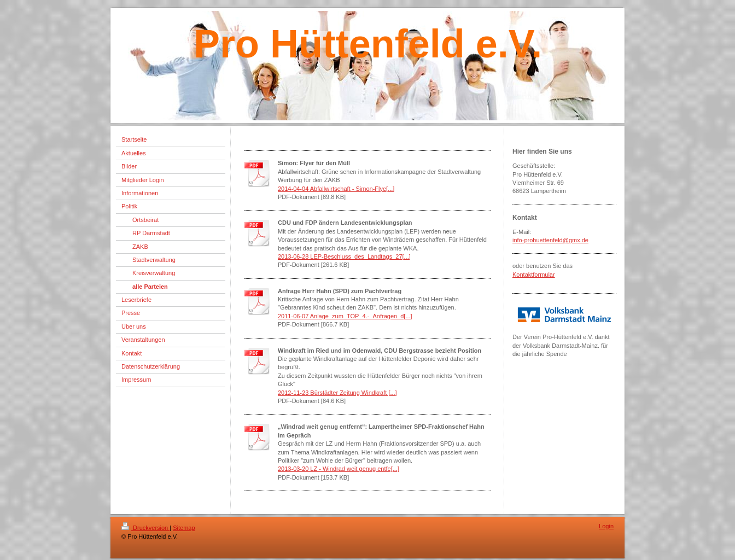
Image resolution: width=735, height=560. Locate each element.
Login (606, 526)
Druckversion (145, 528)
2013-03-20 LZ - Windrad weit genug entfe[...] (339, 469)
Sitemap (184, 528)
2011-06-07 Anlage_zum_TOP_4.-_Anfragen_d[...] (345, 316)
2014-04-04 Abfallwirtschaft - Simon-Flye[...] (336, 189)
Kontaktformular (534, 275)
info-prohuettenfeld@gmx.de (550, 240)
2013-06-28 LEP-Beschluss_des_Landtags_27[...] (344, 256)
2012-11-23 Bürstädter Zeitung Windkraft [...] (337, 393)
